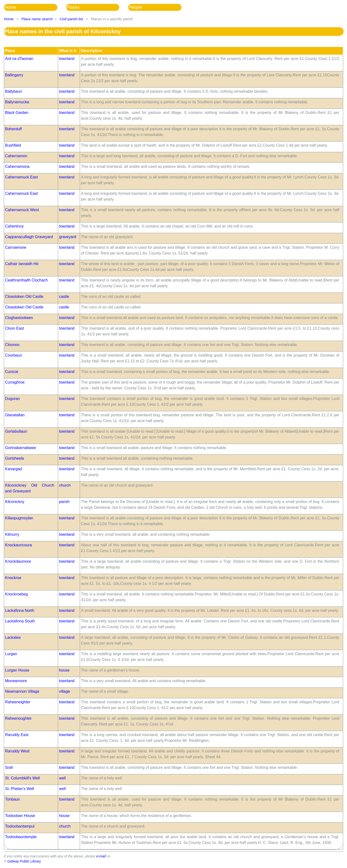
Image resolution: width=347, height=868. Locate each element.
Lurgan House (17, 670)
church (65, 485)
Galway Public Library (24, 861)
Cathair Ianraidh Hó (22, 264)
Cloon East (14, 328)
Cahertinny (14, 226)
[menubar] (97, 7)
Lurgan (11, 654)
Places (73, 7)
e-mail (101, 856)
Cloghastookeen (19, 318)
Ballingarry (14, 75)
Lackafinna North (20, 610)
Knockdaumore (18, 561)
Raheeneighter (18, 702)
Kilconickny (15, 502)
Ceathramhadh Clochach (26, 280)
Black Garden (17, 113)
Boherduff (13, 129)
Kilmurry (12, 534)
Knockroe (13, 578)
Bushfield (13, 145)
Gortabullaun (16, 431)
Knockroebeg (16, 594)
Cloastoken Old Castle (24, 297)
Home (10, 7)
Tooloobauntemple (21, 837)
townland (67, 59)
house (64, 670)
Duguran (12, 399)
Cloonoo (12, 345)
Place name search (37, 19)
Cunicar (12, 372)
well (62, 778)
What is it (68, 51)
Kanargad (13, 469)
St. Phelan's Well (20, 789)
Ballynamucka (17, 102)
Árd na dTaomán (19, 59)
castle (64, 297)
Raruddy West (17, 751)
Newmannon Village (22, 691)
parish (64, 502)
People (135, 7)
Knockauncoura (18, 545)
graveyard (68, 237)
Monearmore (16, 681)
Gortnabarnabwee (20, 448)
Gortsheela (14, 458)
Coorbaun (13, 355)
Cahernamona (17, 166)
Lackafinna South (20, 621)
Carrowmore (16, 247)
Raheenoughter (18, 718)
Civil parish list (71, 19)
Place (10, 51)
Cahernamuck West (22, 210)
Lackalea (13, 637)
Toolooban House (20, 816)
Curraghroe (15, 382)
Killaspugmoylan (19, 518)
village (64, 691)
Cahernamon (16, 156)
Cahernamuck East (21, 177)
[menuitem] (35, 7)
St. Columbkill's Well (22, 778)
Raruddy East (17, 735)
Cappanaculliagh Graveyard (29, 237)
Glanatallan (15, 415)
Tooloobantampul (20, 826)
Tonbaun (12, 799)
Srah (9, 767)
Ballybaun (13, 91)
